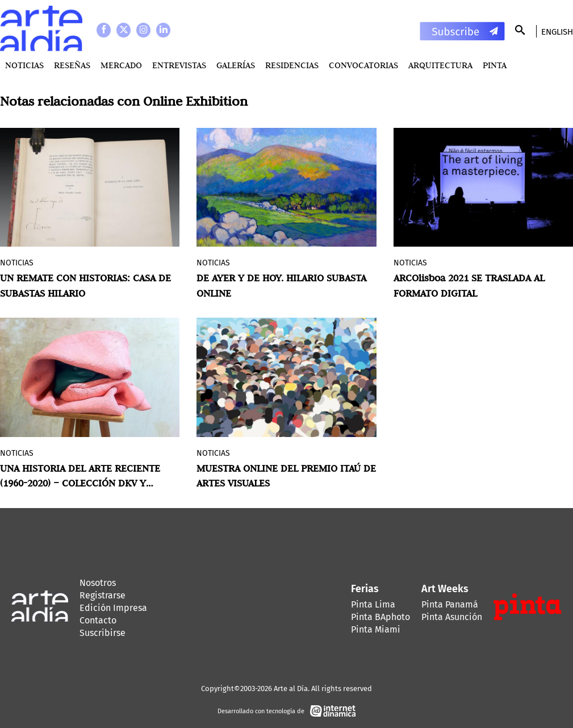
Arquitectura (440, 65)
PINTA (495, 65)
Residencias (292, 65)
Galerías (236, 65)
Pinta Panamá (450, 604)
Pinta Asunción (452, 617)
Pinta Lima (373, 604)
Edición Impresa (113, 608)
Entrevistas (179, 65)
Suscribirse (103, 633)
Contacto (98, 620)
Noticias (24, 65)
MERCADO (121, 65)
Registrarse (103, 595)
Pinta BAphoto (380, 617)
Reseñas (72, 65)
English (557, 32)
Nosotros (98, 583)
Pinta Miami (376, 629)
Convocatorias (363, 65)
